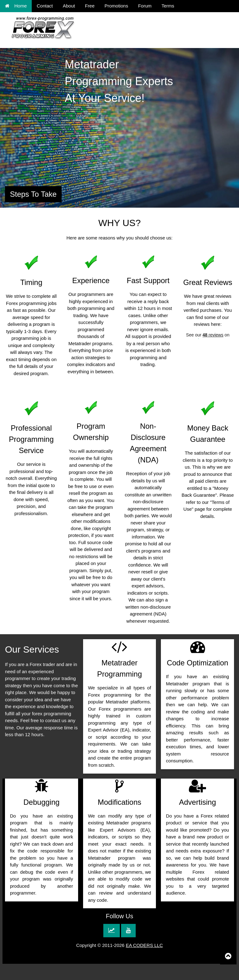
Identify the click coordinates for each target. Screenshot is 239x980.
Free (90, 6)
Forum (145, 6)
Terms (168, 6)
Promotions (116, 6)
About (69, 6)
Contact (45, 6)
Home (16, 6)
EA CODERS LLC (144, 945)
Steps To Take (33, 194)
